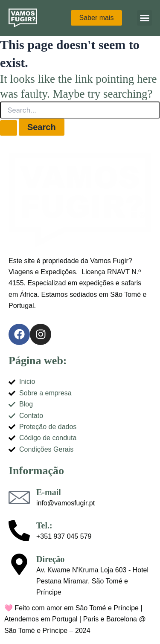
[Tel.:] (19, 531)
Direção (50, 559)
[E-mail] (19, 497)
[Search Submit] (9, 128)
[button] (145, 18)
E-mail (49, 492)
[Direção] (19, 564)
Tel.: (44, 525)
